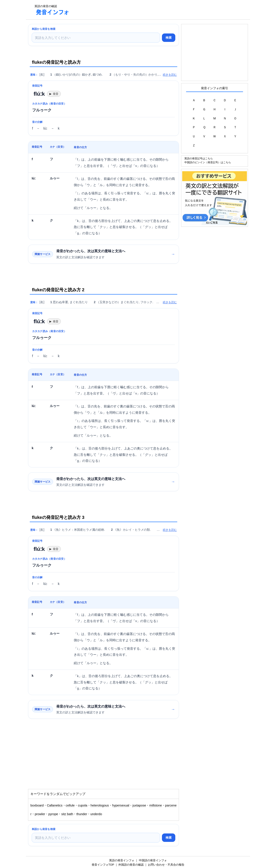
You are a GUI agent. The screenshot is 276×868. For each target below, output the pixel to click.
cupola (82, 805)
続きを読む (170, 75)
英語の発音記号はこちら (199, 158)
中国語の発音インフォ (153, 860)
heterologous (100, 805)
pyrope (53, 814)
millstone (155, 805)
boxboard (37, 805)
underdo (96, 814)
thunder (82, 814)
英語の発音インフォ (122, 860)
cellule (70, 805)
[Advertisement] (152, 10)
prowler (40, 814)
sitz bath (67, 814)
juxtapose (139, 805)
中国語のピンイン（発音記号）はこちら (208, 162)
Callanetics (55, 805)
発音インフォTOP (103, 865)
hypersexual (121, 805)
